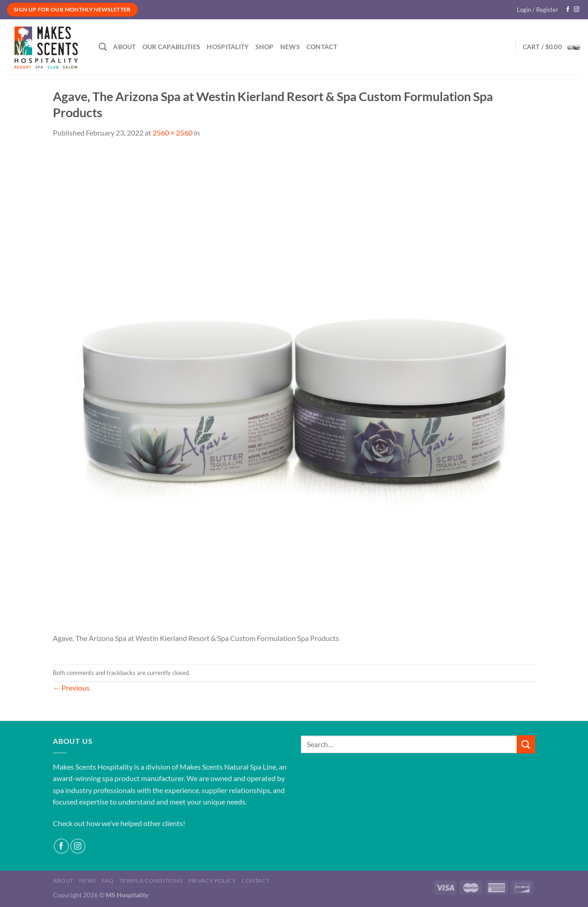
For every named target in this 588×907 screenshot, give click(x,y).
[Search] (103, 47)
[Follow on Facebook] (568, 10)
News (290, 47)
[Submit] (526, 744)
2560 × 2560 (172, 133)
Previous (71, 688)
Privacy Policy (212, 881)
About (124, 47)
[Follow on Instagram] (577, 10)
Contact (322, 47)
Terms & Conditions (151, 881)
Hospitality (228, 47)
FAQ (107, 881)
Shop (265, 47)
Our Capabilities (172, 47)
